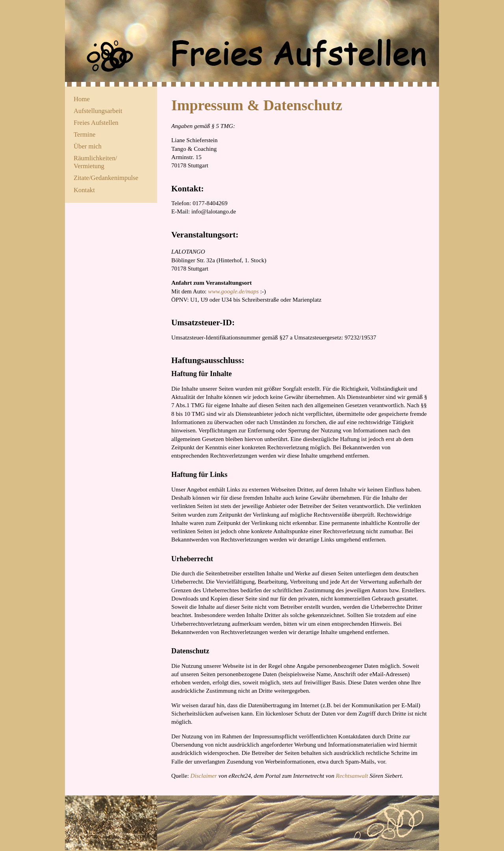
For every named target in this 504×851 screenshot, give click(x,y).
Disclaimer (204, 776)
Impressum (80, 844)
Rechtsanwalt (352, 776)
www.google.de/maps (233, 291)
